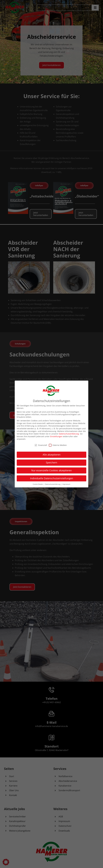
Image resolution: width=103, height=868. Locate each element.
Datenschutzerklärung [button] (53, 484)
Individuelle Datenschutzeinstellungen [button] (52, 478)
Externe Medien (58, 445)
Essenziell (41, 445)
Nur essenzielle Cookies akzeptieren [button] (51, 470)
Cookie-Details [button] (38, 484)
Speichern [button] (51, 462)
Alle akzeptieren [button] (52, 454)
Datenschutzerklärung (69, 434)
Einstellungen (56, 436)
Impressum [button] (66, 484)
